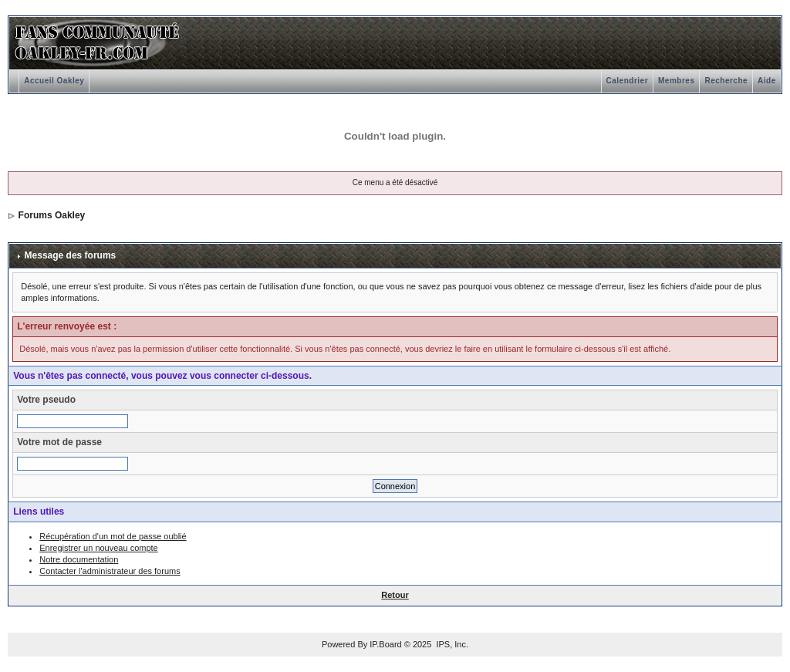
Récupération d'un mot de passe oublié (113, 536)
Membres (676, 81)
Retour (395, 595)
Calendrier (627, 81)
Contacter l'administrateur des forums (110, 571)
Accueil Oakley (54, 81)
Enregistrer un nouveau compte (98, 548)
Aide (767, 81)
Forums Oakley (52, 215)
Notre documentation (79, 559)
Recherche (726, 81)
